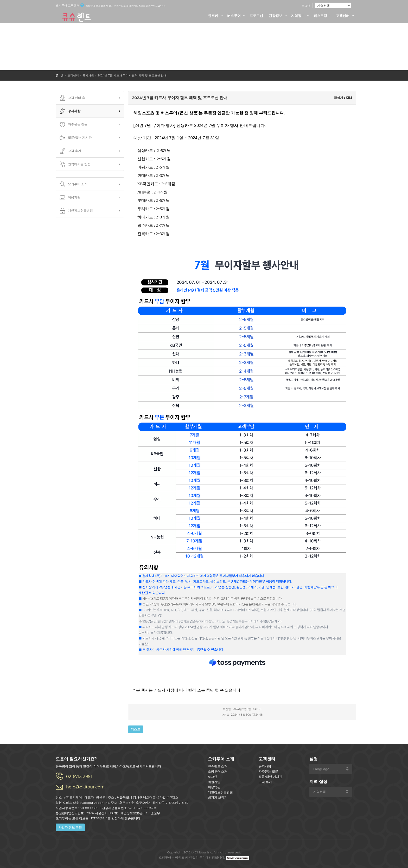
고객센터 (346, 16)
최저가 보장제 (218, 797)
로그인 (306, 6)
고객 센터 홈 (72, 98)
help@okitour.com (85, 787)
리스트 (136, 729)
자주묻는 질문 (73, 125)
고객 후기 (70, 151)
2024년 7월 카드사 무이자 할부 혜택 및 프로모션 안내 (132, 75)
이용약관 (69, 198)
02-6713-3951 (79, 777)
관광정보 (278, 16)
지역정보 (301, 16)
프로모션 (256, 16)
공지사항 (88, 75)
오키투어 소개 (73, 184)
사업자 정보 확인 (70, 827)
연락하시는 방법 (75, 164)
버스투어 (237, 16)
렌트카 (216, 16)
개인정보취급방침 (76, 211)
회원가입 (214, 782)
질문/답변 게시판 (75, 138)
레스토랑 (323, 16)
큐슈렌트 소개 (218, 766)
